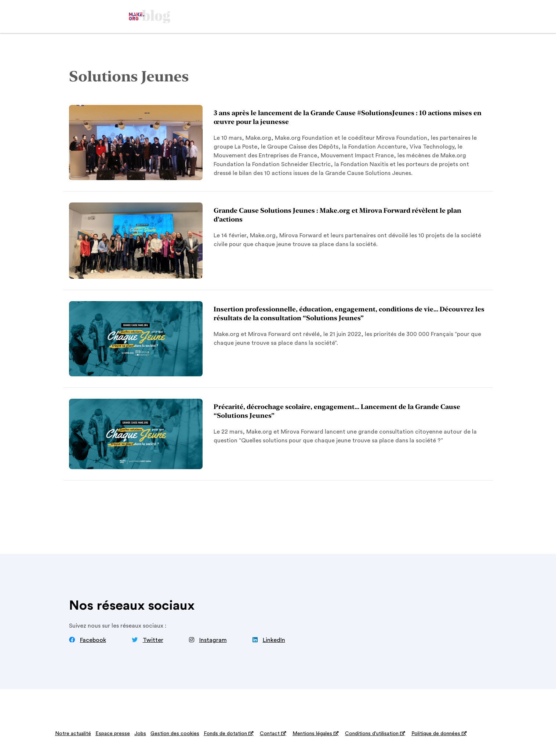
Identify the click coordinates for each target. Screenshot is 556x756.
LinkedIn (274, 640)
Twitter (153, 640)
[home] (150, 17)
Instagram (213, 640)
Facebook (93, 640)
